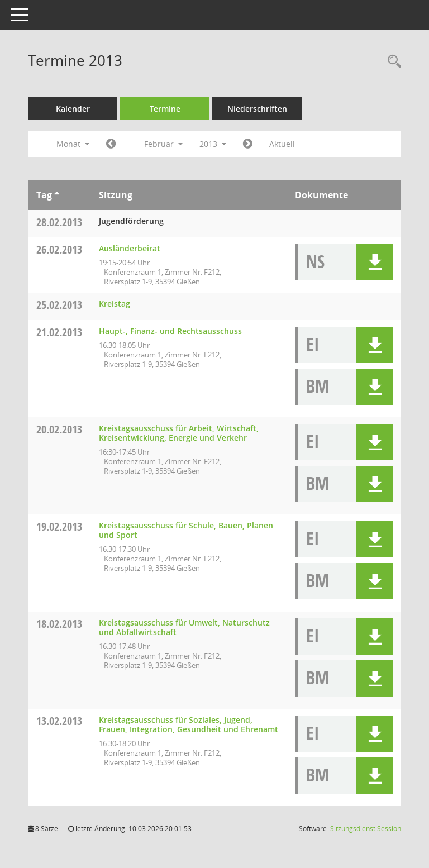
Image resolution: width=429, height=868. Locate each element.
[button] (375, 262)
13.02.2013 (59, 721)
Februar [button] (163, 144)
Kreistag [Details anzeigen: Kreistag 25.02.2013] (115, 304)
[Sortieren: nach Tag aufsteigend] (57, 195)
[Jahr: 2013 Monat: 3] (248, 144)
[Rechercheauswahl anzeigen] (392, 62)
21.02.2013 (59, 332)
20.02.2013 (59, 429)
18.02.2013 (59, 624)
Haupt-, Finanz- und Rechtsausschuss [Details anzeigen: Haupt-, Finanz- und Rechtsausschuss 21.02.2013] (170, 331)
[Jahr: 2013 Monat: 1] (111, 144)
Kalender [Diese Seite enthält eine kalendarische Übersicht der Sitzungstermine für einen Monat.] (73, 109)
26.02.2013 (59, 249)
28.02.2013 (59, 222)
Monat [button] (73, 144)
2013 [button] (213, 144)
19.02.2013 (59, 526)
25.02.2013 (59, 305)
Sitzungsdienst (366, 829)
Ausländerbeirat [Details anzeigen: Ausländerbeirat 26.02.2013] (130, 248)
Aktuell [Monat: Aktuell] (282, 144)
